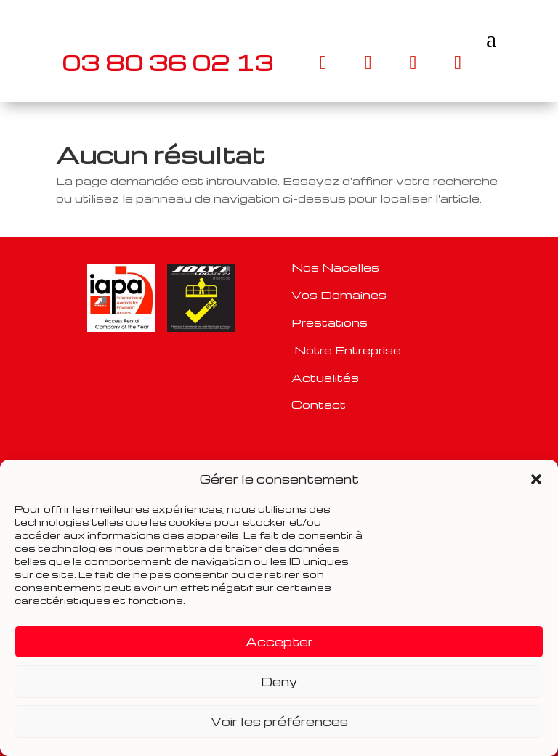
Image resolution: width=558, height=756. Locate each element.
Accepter (279, 642)
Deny (279, 682)
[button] (536, 479)
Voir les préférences (279, 722)
